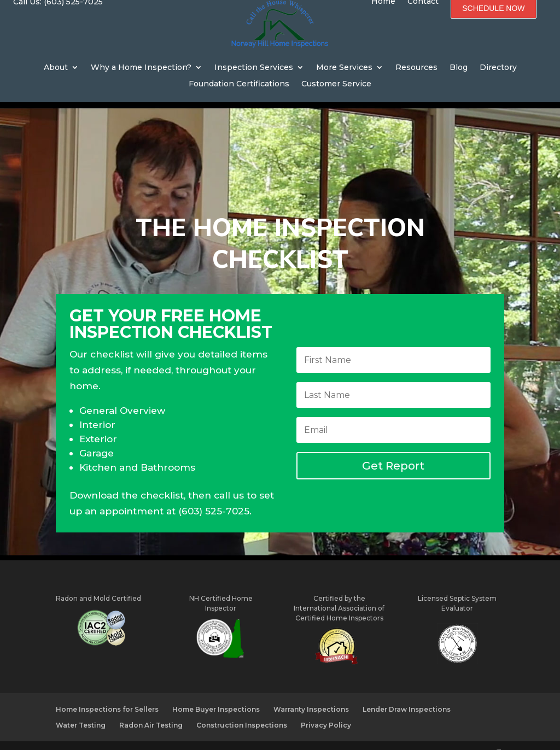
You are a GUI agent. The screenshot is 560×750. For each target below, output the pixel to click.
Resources (416, 68)
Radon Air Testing (151, 703)
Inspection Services (254, 68)
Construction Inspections (242, 703)
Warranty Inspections (311, 688)
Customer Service (336, 84)
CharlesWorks (253, 734)
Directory (498, 68)
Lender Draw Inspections (407, 688)
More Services (344, 68)
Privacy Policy (326, 703)
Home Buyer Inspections (216, 688)
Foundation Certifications (239, 84)
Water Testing (81, 703)
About (56, 68)
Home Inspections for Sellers (107, 688)
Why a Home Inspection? (141, 68)
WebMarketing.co (342, 734)
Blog (459, 68)
